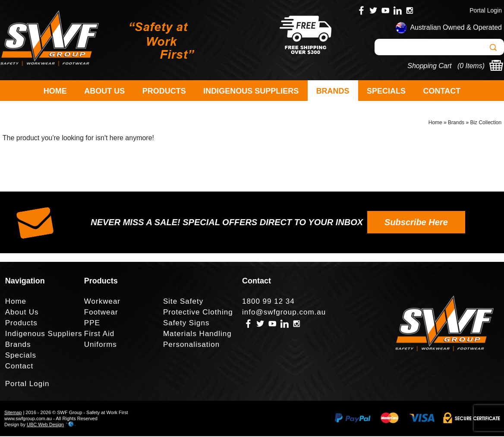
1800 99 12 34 (268, 302)
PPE (92, 324)
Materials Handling (197, 335)
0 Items (471, 66)
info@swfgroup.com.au (284, 313)
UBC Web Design (45, 425)
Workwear (102, 302)
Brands (333, 91)
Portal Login (486, 10)
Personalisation (191, 345)
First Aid (99, 335)
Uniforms (101, 345)
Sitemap (13, 413)
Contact (442, 91)
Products (164, 91)
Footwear (101, 313)
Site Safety (183, 302)
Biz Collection (486, 123)
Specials (386, 91)
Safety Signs (186, 324)
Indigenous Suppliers (251, 91)
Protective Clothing (198, 313)
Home (55, 91)
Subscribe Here (416, 223)
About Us (104, 91)
